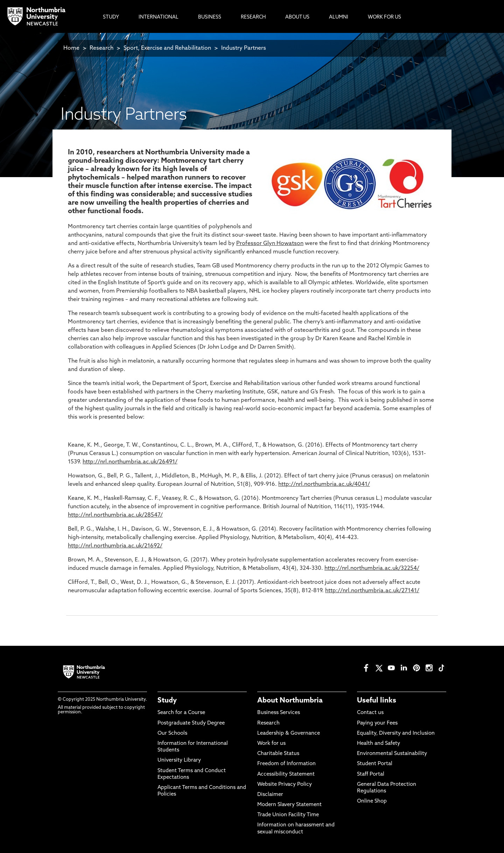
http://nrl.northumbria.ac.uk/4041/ (324, 484)
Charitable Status (278, 754)
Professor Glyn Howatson (270, 244)
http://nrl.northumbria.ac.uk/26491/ (130, 462)
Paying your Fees (377, 723)
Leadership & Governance (289, 733)
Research (101, 48)
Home (71, 48)
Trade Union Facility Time (288, 815)
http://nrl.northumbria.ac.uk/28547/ (115, 515)
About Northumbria (290, 701)
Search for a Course (181, 713)
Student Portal (375, 764)
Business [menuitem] (210, 17)
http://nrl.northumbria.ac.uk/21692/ (115, 546)
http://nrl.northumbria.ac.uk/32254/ (372, 568)
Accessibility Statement (286, 774)
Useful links (377, 701)
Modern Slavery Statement (289, 805)
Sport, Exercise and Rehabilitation (167, 48)
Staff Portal (371, 774)
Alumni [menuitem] (339, 17)
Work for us (271, 744)
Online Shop (372, 801)
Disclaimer (270, 795)
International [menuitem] (159, 17)
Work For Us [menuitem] (384, 17)
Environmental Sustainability (392, 754)
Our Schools (172, 733)
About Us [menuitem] (297, 17)
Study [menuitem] (111, 17)
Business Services (279, 713)
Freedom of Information (286, 764)
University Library (179, 760)
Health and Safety (379, 744)
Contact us (370, 713)
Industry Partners (244, 48)
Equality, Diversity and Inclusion (396, 733)
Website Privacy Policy (285, 785)
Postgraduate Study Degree (191, 723)
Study (167, 701)
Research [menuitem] (253, 17)
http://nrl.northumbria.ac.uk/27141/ (372, 591)
